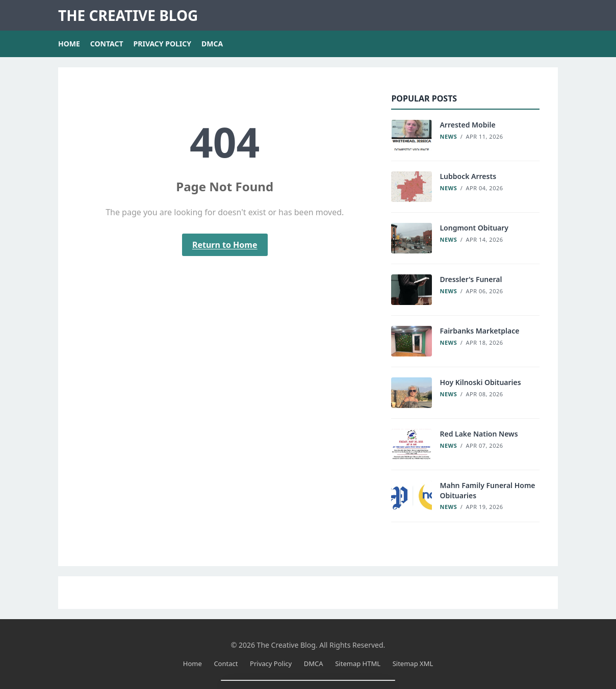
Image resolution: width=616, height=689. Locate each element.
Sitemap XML (413, 664)
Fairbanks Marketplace (479, 331)
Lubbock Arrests (468, 176)
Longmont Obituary (474, 228)
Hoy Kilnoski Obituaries (480, 382)
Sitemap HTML (358, 664)
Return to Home (225, 245)
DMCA (212, 44)
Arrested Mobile (467, 125)
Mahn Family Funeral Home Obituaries (487, 490)
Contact (107, 44)
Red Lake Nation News (479, 434)
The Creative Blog (128, 15)
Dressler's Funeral (471, 279)
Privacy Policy (162, 44)
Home (69, 44)
